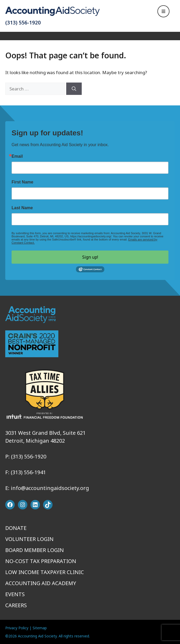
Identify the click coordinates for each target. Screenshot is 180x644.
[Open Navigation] (163, 11)
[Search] (74, 89)
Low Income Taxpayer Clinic (45, 572)
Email (17, 156)
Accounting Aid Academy (41, 583)
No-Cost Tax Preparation (41, 561)
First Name (22, 182)
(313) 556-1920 (23, 23)
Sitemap (40, 628)
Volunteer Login (29, 539)
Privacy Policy (17, 628)
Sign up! (90, 257)
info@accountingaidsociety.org (50, 488)
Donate (16, 528)
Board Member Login (35, 550)
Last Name (22, 208)
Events (15, 594)
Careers (16, 605)
